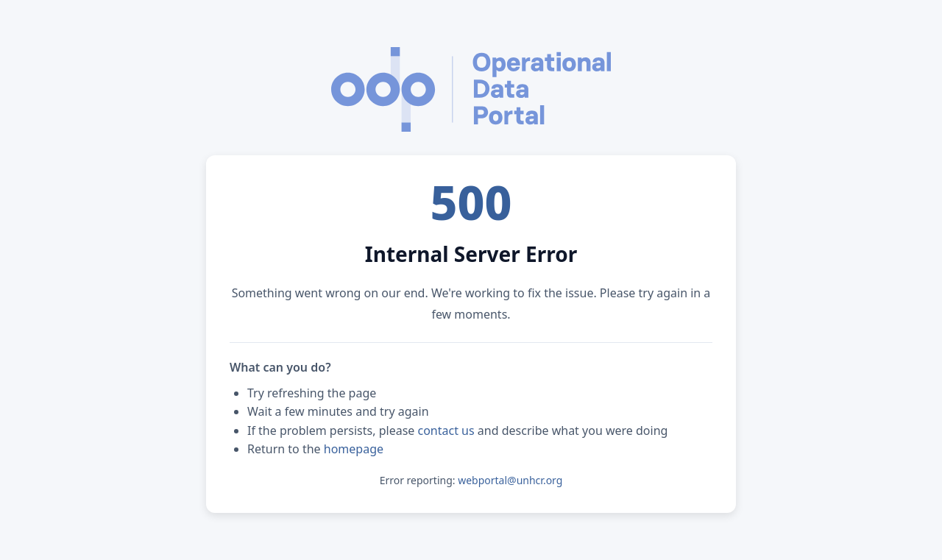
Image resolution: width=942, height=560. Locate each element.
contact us (446, 430)
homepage (354, 449)
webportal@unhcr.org (510, 480)
